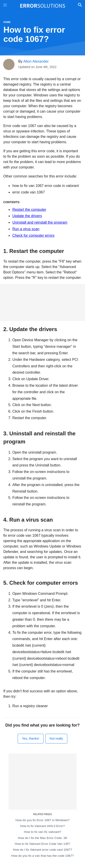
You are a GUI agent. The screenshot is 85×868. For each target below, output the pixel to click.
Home (7, 22)
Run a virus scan (26, 229)
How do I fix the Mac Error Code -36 (42, 838)
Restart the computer (29, 210)
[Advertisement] (42, 302)
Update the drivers (27, 216)
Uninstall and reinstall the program (40, 222)
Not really (56, 738)
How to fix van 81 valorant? (43, 832)
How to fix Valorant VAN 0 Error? (42, 826)
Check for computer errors (33, 235)
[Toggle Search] (80, 6)
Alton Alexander (36, 61)
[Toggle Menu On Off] (5, 6)
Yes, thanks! (31, 738)
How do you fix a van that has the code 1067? (43, 856)
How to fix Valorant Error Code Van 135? (42, 844)
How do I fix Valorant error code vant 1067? (42, 850)
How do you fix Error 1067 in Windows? (43, 820)
